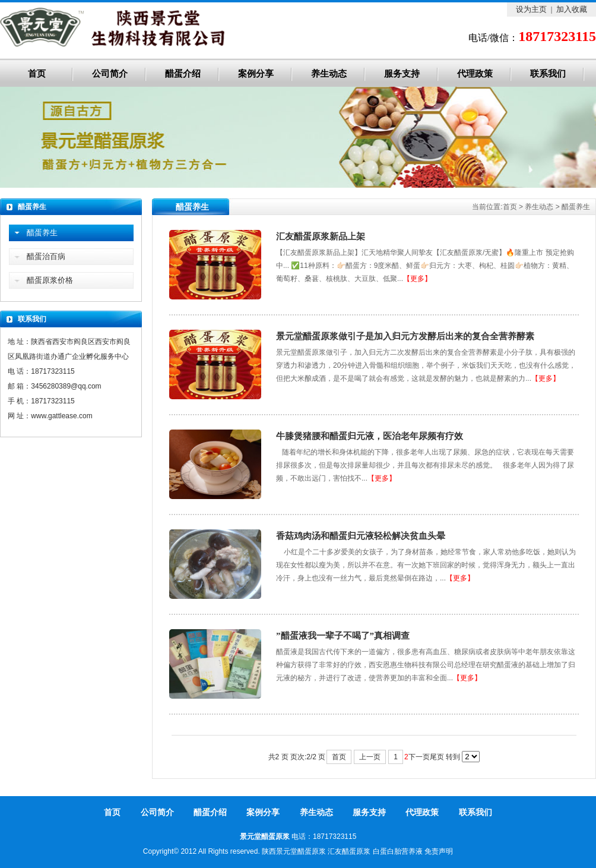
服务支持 (402, 74)
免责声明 (439, 851)
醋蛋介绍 (183, 74)
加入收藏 (572, 9)
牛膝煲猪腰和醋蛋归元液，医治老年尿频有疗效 (370, 436)
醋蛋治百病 (46, 256)
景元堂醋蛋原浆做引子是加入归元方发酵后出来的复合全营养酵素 (405, 336)
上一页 (370, 757)
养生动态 (329, 74)
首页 (37, 74)
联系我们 (548, 74)
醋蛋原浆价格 (50, 280)
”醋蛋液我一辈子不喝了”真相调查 (343, 636)
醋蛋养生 (576, 207)
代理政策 (475, 74)
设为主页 (531, 9)
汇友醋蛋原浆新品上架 (321, 236)
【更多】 (417, 279)
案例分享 (256, 74)
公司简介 (110, 74)
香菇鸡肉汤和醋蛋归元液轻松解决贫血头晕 (361, 536)
